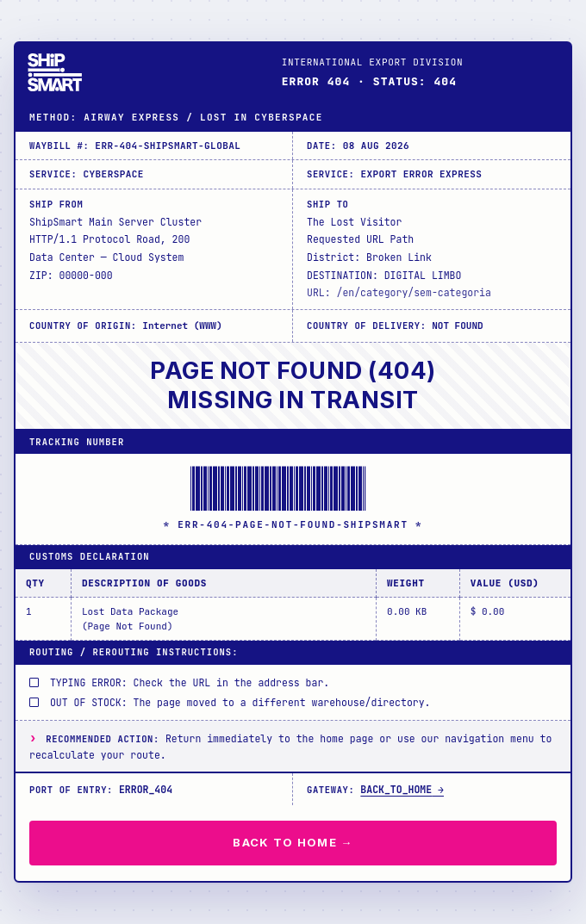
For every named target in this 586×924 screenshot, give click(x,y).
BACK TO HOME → (293, 842)
